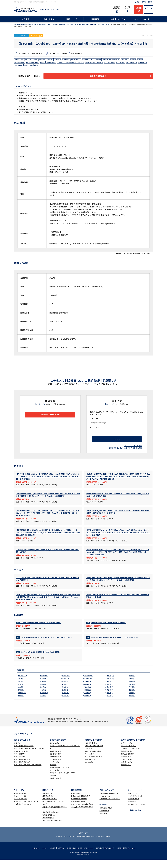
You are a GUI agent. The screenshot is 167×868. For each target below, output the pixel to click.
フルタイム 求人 (127, 768)
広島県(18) (89, 687)
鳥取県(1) (132, 701)
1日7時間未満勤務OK (96, 63)
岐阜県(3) (66, 695)
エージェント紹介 (20, 807)
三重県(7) (88, 690)
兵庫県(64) (111, 684)
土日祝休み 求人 (127, 770)
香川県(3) (44, 695)
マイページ (149, 8)
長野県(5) (44, 692)
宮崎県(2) (21, 698)
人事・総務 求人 (20, 762)
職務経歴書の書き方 (50, 807)
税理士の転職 (104, 819)
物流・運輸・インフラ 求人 (59, 776)
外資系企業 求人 (127, 760)
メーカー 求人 (55, 770)
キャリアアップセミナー (137, 804)
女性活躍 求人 (126, 773)
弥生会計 (66, 67)
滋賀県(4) (132, 692)
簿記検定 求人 (90, 768)
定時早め (64, 63)
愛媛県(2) (88, 698)
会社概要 (50, 856)
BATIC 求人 (89, 770)
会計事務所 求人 (55, 762)
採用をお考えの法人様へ (50, 9)
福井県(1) (44, 704)
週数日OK (112, 60)
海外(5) (21, 692)
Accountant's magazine (109, 802)
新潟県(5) (66, 692)
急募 (23, 60)
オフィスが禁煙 (19, 67)
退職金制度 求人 (127, 765)
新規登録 (139, 8)
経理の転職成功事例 (78, 810)
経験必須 (17, 60)
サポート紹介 (49, 19)
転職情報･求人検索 (45, 24)
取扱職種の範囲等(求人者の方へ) (129, 856)
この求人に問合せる (101, 78)
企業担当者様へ (134, 818)
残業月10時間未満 (119, 63)
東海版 (150, 2)
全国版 (137, 2)
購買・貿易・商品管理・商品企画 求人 (28, 773)
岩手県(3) (132, 695)
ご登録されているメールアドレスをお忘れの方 (125, 452)
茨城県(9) (44, 690)
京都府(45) (22, 687)
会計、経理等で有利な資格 (52, 829)
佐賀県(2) (66, 698)
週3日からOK (143, 60)
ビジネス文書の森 (113, 845)
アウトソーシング (100, 845)
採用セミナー (133, 802)
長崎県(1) (66, 701)
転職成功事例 (76, 802)
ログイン (117, 443)
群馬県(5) (88, 692)
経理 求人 (17, 751)
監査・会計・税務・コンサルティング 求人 (29, 757)
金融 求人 (53, 784)
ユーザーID (95, 421)
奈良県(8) (66, 690)
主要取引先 (58, 856)
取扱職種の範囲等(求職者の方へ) (107, 856)
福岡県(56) (133, 684)
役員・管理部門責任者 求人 (24, 754)
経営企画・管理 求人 (21, 760)
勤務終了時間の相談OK (52, 63)
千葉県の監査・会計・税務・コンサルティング (93, 24)
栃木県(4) (21, 695)
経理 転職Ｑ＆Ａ (48, 826)
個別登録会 (132, 810)
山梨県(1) (21, 704)
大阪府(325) (45, 684)
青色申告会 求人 (55, 765)
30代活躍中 (47, 60)
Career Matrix (105, 804)
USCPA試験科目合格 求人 (95, 765)
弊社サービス (40, 407)
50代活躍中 (65, 60)
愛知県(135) (67, 684)
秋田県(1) (110, 704)
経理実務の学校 (80, 845)
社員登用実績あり (86, 60)
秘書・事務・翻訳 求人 (22, 768)
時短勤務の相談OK (37, 63)
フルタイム (84, 63)
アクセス (41, 856)
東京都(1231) (23, 684)
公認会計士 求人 (91, 751)
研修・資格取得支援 (33, 67)
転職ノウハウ (72, 19)
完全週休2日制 (57, 67)
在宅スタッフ (68, 845)
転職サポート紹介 (20, 802)
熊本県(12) (22, 690)
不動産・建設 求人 (56, 787)
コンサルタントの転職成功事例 (82, 812)
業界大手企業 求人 (128, 762)
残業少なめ (108, 63)
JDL (72, 67)
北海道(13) (133, 687)
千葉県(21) (66, 687)
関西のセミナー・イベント (138, 812)
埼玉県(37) (44, 687)
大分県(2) (44, 698)
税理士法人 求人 (55, 760)
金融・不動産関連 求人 (22, 770)
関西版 (144, 2)
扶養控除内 (130, 63)
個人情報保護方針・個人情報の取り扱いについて (79, 856)
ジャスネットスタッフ (55, 845)
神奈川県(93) (89, 684)
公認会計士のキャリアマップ (110, 807)
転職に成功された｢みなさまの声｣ (26, 810)
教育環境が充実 (46, 67)
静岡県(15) (111, 687)
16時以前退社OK (74, 63)
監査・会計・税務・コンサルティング (65, 24)
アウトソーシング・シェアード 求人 (63, 781)
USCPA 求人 (90, 762)
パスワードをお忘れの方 (133, 450)
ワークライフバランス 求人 (131, 757)
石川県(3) (88, 695)
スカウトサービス (20, 804)
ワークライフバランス (100, 60)
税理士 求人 (90, 757)
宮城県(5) (110, 692)
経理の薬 (89, 845)
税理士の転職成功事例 (79, 807)
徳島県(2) (110, 698)
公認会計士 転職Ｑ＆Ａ (51, 820)
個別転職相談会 (134, 807)
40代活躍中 (56, 60)
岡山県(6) (132, 690)
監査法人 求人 (55, 751)
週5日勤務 (26, 63)
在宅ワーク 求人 (127, 751)
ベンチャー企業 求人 (128, 754)
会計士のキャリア (118, 19)
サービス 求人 (55, 778)
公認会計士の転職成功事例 (81, 804)
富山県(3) (110, 695)
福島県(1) (66, 704)
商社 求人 (53, 773)
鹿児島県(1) (44, 701)
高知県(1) (88, 701)
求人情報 (25, 19)
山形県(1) (88, 704)
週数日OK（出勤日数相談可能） (127, 60)
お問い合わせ (32, 856)
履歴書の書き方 (48, 804)
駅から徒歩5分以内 (142, 63)
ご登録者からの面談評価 (23, 812)
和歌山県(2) (22, 701)
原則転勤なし (74, 60)
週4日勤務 (18, 63)
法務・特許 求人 (20, 765)
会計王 (77, 67)
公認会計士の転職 (106, 816)
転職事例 (95, 19)
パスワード (95, 430)
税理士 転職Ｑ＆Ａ (49, 823)
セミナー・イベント (141, 19)
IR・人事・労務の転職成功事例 (82, 815)
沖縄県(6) (110, 690)
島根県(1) (110, 701)
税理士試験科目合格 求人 (94, 760)
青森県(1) (132, 704)
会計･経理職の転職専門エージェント (25, 24)
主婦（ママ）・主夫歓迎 (34, 60)
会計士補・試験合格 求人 (94, 754)
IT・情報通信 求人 (56, 768)
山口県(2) (132, 698)
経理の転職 (104, 822)
